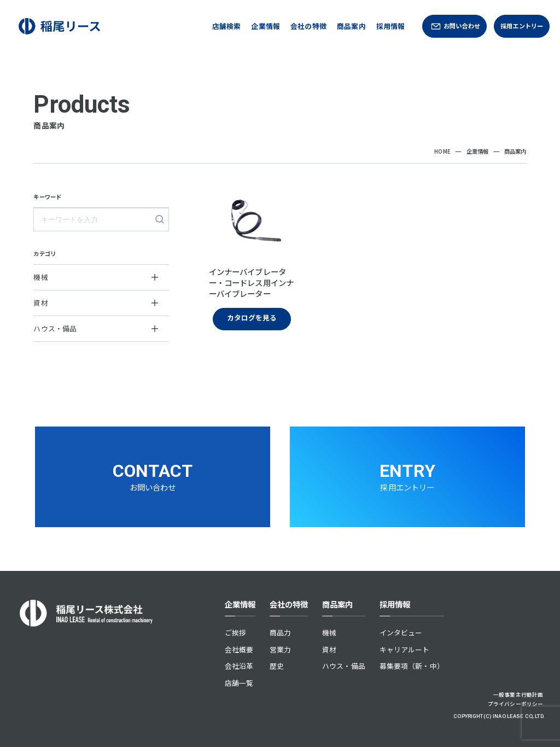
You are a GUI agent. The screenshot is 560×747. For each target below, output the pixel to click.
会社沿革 (239, 666)
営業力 (280, 649)
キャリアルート (405, 649)
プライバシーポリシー (515, 704)
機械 (329, 632)
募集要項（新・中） (412, 666)
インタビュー (401, 632)
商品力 (280, 632)
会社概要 (239, 649)
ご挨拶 (235, 632)
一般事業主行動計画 (518, 695)
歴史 (277, 666)
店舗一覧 (239, 683)
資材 (329, 649)
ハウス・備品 (344, 666)
